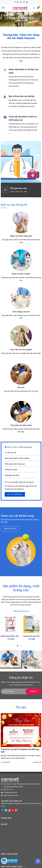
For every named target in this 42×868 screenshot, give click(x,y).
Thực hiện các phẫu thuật (21, 425)
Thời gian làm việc (18, 188)
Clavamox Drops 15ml (31, 636)
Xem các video (10, 529)
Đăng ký (33, 691)
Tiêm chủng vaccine (21, 312)
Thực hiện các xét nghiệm (21, 350)
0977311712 (8, 790)
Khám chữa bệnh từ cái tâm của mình (23, 71)
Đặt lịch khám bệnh (15, 494)
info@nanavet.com (10, 792)
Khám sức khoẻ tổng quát (21, 236)
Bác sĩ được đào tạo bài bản (22, 96)
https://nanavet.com (11, 795)
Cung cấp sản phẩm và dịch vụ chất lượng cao (23, 118)
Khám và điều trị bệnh (21, 274)
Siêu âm (21, 387)
